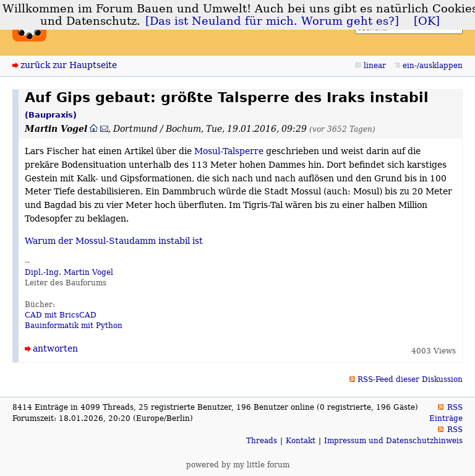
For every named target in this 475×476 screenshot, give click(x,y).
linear (375, 66)
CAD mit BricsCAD (61, 315)
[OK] (427, 21)
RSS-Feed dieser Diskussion (410, 379)
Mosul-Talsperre (229, 151)
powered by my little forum (238, 465)
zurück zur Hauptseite (69, 65)
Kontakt (301, 441)
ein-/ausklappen (433, 66)
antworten (55, 348)
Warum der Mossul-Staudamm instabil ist (114, 241)
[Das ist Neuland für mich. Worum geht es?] (272, 21)
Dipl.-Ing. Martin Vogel (69, 272)
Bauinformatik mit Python (74, 326)
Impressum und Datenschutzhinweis (393, 441)
